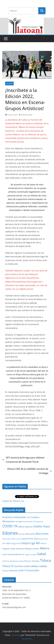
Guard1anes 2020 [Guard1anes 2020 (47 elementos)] (30, 539)
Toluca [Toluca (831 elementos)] (46, 560)
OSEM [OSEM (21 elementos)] (5, 554)
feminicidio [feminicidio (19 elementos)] (6, 539)
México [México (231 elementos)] (45, 548)
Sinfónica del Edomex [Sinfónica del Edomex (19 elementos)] (10, 561)
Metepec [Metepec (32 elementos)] (28, 549)
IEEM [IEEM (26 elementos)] (8, 543)
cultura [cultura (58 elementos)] (21, 526)
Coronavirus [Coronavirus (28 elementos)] (38, 521)
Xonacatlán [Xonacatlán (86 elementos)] (33, 570)
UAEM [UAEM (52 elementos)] (27, 566)
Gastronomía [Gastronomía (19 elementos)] (16, 539)
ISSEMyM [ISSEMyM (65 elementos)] (25, 543)
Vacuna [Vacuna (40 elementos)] (5, 571)
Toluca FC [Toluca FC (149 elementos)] (8, 566)
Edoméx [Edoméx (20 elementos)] (22, 534)
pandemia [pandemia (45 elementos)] (16, 554)
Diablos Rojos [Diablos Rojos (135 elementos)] (42, 526)
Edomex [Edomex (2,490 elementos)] (10, 533)
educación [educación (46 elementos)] (30, 534)
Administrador (27, 115)
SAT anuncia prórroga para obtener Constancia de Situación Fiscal (23, 460)
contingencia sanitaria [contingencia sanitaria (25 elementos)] (24, 521)
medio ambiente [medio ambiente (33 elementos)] (17, 549)
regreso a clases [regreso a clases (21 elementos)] (31, 554)
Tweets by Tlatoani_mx (13, 501)
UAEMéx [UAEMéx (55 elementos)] (43, 566)
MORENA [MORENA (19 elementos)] (36, 549)
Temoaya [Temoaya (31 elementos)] (35, 561)
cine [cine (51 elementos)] (28, 517)
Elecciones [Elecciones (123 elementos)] (42, 534)
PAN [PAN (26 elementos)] (9, 554)
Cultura (9, 83)
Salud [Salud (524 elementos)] (41, 554)
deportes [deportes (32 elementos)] (29, 527)
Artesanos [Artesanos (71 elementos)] (8, 517)
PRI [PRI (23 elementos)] (23, 554)
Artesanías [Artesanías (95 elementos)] (20, 517)
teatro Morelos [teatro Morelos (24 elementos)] (25, 561)
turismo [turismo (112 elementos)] (19, 566)
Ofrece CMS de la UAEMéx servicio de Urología (29, 471)
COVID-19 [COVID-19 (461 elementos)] (10, 526)
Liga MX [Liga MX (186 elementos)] (35, 543)
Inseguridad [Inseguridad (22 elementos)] (15, 543)
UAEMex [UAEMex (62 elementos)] (34, 566)
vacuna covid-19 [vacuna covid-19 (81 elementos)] (18, 570)
